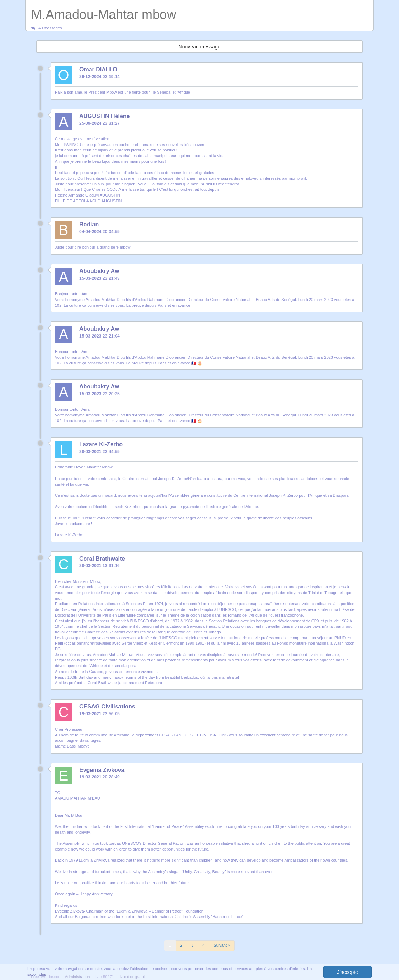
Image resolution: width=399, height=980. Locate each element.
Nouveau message (200, 47)
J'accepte (348, 972)
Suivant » (222, 945)
